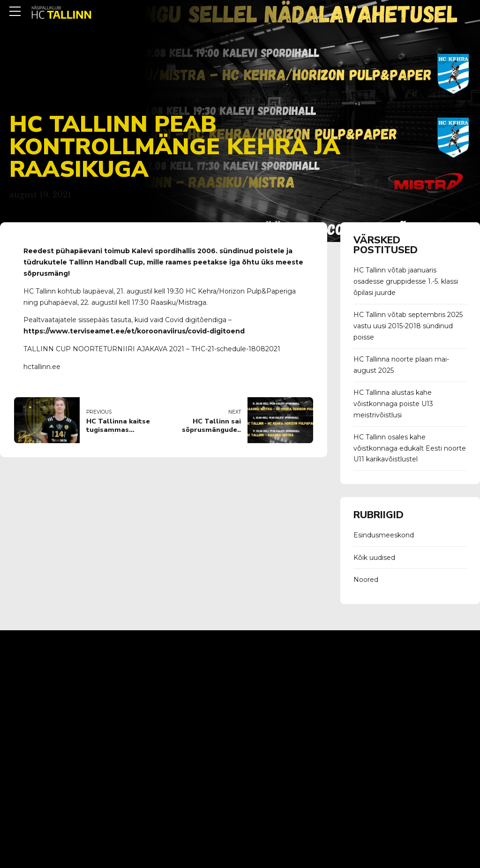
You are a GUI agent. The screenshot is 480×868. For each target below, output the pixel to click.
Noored (366, 580)
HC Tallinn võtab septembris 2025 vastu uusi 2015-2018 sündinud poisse (408, 326)
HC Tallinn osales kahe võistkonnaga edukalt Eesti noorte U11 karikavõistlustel (410, 448)
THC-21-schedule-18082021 (236, 349)
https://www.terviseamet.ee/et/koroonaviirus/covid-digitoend (134, 331)
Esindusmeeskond (384, 535)
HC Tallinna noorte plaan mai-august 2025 (401, 365)
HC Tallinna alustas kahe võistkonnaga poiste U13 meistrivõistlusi (393, 404)
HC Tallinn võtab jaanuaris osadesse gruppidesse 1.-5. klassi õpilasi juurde (406, 281)
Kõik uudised (374, 558)
